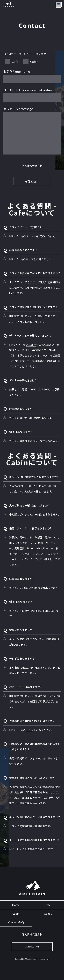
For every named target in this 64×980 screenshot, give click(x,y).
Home (16, 905)
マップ (30, 259)
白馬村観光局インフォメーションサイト (32, 758)
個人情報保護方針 (32, 166)
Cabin (16, 913)
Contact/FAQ (16, 922)
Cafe (48, 905)
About (48, 913)
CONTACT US (32, 947)
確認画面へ (32, 181)
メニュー (31, 236)
